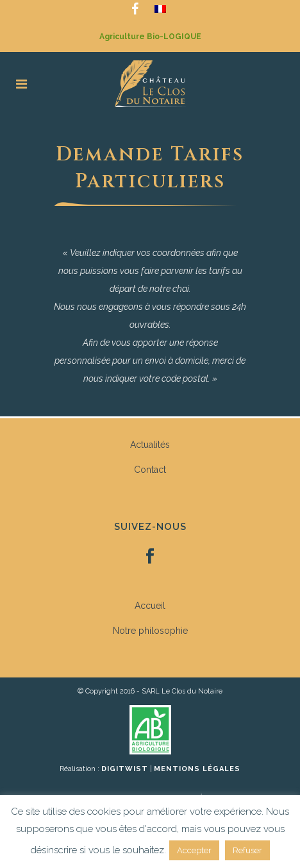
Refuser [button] (247, 850)
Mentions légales (197, 769)
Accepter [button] (194, 850)
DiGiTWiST (125, 769)
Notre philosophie (150, 631)
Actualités (150, 445)
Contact (150, 470)
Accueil (150, 606)
